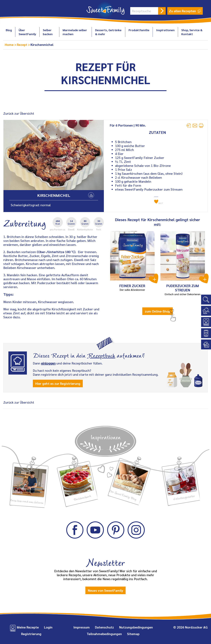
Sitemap (133, 634)
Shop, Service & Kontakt (192, 32)
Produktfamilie (139, 30)
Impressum (82, 627)
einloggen (48, 363)
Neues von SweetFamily (105, 590)
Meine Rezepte (28, 627)
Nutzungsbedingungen (136, 627)
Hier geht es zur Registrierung (58, 383)
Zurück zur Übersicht (19, 113)
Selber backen (48, 32)
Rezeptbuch (101, 355)
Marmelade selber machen (75, 32)
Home (10, 45)
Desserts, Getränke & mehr (108, 32)
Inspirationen (165, 30)
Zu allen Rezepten (185, 11)
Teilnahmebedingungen (104, 634)
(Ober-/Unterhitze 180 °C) (56, 252)
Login (48, 627)
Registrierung (31, 634)
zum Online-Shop (158, 311)
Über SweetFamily (27, 32)
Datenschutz (104, 627)
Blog (9, 30)
